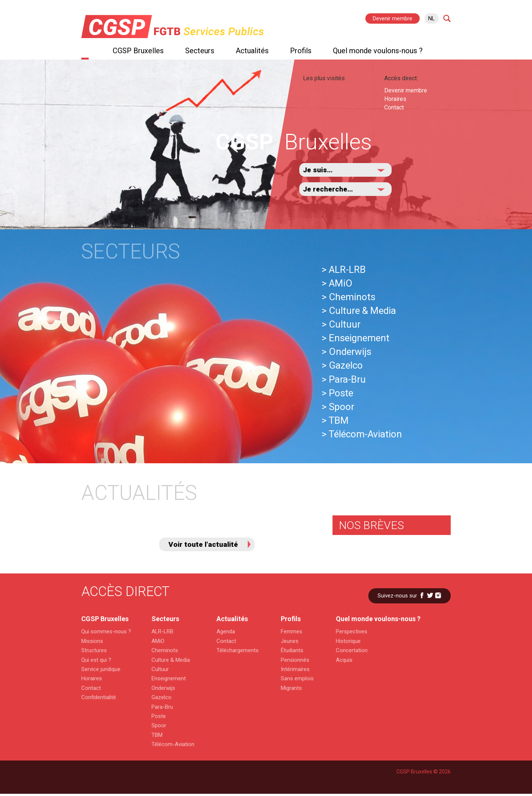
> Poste (337, 393)
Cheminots (165, 650)
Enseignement (169, 678)
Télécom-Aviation (173, 744)
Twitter (430, 595)
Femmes (291, 631)
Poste (159, 716)
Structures (94, 650)
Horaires (395, 99)
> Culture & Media (359, 311)
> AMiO (337, 283)
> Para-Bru (344, 379)
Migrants (291, 688)
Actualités (252, 51)
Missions (92, 641)
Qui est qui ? (96, 660)
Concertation (352, 650)
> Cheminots (348, 297)
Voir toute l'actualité (203, 544)
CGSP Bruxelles (138, 51)
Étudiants (292, 650)
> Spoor (338, 407)
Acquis (344, 660)
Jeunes (290, 641)
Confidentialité (99, 697)
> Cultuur (341, 324)
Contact (394, 107)
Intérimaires (295, 669)
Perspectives (352, 631)
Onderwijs (163, 688)
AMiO (158, 641)
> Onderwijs (346, 352)
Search (447, 18)
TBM (157, 735)
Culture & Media (171, 660)
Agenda (226, 631)
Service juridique (101, 669)
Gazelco (161, 697)
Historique (348, 641)
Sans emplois (297, 678)
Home (85, 52)
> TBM (335, 420)
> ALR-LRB (344, 270)
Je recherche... (328, 189)
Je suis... (318, 170)
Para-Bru (162, 707)
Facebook (422, 595)
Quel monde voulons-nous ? (378, 51)
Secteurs (200, 51)
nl (432, 18)
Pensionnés (295, 660)
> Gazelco (342, 365)
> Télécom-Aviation (362, 434)
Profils (301, 51)
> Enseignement (355, 338)
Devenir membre (393, 18)
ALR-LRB (162, 631)
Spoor (159, 725)
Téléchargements (238, 650)
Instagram (438, 595)
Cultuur (160, 669)
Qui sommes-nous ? (105, 631)
